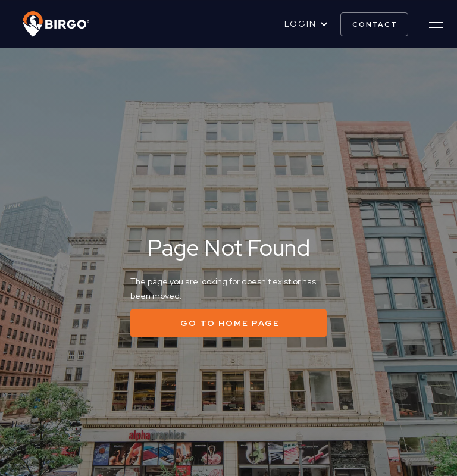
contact (375, 24)
